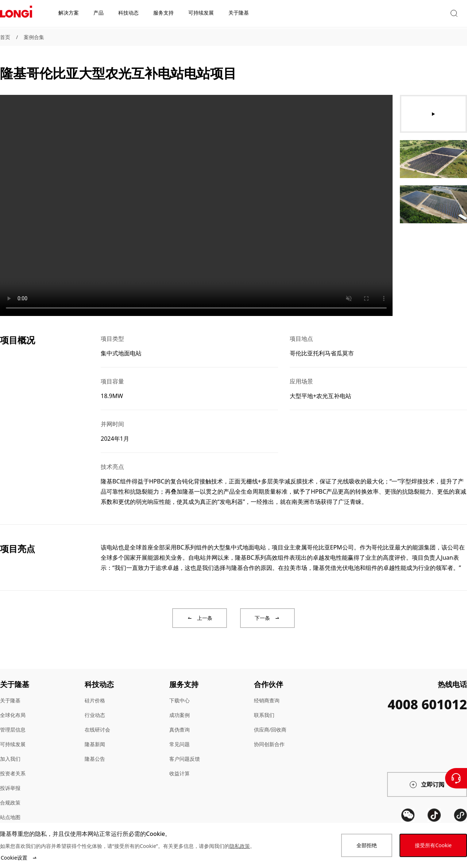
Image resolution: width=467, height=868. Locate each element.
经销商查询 (267, 700)
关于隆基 (10, 700)
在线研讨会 (97, 730)
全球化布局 (13, 715)
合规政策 (10, 803)
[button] (400, 14)
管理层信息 (13, 730)
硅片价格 (95, 700)
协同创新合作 (269, 744)
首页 (5, 37)
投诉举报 (10, 788)
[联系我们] (456, 778)
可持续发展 (13, 744)
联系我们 (264, 715)
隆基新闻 (95, 744)
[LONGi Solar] (16, 14)
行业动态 (95, 715)
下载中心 (180, 700)
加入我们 (10, 759)
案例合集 (34, 37)
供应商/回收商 (270, 730)
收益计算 (180, 773)
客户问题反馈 (185, 759)
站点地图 (10, 817)
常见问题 (180, 744)
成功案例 (180, 715)
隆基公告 (95, 759)
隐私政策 (240, 846)
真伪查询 (180, 730)
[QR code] (408, 815)
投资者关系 (13, 773)
